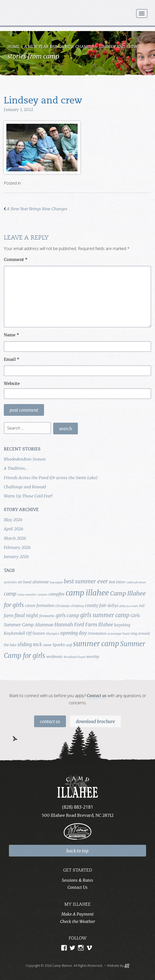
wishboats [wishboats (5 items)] (54, 657)
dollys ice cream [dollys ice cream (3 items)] (129, 606)
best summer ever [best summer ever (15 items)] (86, 581)
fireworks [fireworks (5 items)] (47, 616)
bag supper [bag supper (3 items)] (56, 582)
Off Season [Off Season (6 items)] (36, 633)
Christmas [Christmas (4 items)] (62, 606)
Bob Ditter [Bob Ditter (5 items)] (117, 582)
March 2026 (15, 538)
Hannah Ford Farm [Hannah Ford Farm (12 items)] (76, 625)
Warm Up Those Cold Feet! (28, 496)
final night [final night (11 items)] (26, 615)
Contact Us (50, 722)
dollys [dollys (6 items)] (113, 606)
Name (11, 335)
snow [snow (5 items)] (47, 645)
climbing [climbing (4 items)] (77, 606)
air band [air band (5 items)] (25, 582)
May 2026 (13, 520)
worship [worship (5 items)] (93, 657)
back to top (77, 851)
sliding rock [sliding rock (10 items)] (30, 645)
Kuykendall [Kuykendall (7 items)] (15, 633)
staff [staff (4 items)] (69, 645)
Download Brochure (95, 722)
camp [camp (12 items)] (10, 594)
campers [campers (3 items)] (42, 595)
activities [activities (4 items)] (10, 582)
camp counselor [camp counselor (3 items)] (27, 595)
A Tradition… (16, 468)
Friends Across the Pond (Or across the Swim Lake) (51, 478)
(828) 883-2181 (78, 807)
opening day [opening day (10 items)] (74, 633)
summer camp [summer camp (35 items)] (96, 644)
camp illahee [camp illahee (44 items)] (87, 593)
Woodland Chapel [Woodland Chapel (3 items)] (74, 657)
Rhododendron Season (25, 459)
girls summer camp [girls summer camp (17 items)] (105, 615)
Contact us (97, 696)
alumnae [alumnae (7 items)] (41, 582)
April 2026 (13, 529)
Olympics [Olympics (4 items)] (53, 634)
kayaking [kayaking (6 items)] (122, 625)
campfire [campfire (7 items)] (57, 594)
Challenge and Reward (25, 487)
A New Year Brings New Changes (59, 47)
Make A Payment (77, 914)
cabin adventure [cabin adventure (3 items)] (136, 582)
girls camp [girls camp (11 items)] (67, 615)
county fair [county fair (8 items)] (96, 605)
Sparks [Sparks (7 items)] (59, 645)
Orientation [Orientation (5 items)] (97, 633)
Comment (16, 259)
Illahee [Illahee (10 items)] (106, 625)
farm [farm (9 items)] (9, 616)
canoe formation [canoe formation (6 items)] (40, 606)
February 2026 (17, 547)
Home (13, 47)
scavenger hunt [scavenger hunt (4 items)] (118, 634)
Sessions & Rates (77, 880)
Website (12, 383)
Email (12, 359)
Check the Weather (77, 921)
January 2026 (16, 557)
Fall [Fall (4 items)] (142, 606)
